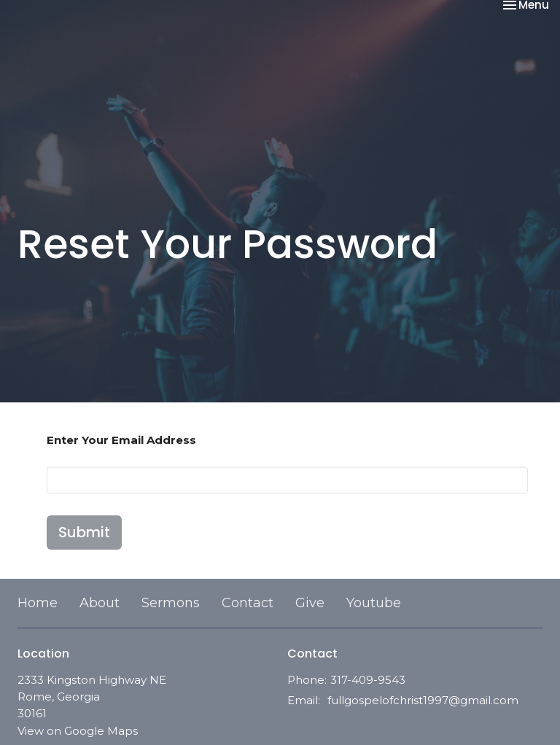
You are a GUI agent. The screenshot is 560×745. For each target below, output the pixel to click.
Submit (84, 532)
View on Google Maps (78, 731)
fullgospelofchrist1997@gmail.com (423, 700)
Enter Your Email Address (121, 440)
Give (310, 603)
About (100, 603)
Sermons (171, 603)
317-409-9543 (368, 680)
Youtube (374, 603)
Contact (248, 603)
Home (38, 603)
